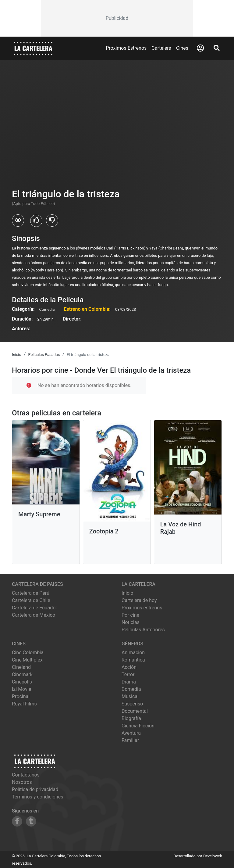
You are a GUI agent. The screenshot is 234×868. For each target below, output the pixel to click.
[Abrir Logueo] (200, 48)
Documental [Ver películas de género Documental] (135, 711)
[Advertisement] (117, 18)
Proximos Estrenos (126, 48)
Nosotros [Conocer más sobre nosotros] (22, 782)
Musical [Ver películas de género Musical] (130, 696)
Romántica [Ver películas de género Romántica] (133, 660)
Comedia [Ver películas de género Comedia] (131, 689)
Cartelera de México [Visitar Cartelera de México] (34, 615)
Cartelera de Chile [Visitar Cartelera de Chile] (31, 600)
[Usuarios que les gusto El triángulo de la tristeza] (36, 221)
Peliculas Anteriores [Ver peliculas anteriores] (143, 630)
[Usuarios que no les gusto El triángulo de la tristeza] (52, 221)
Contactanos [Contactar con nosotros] (26, 775)
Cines (182, 48)
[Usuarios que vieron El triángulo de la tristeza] (18, 221)
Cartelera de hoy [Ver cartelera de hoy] (139, 600)
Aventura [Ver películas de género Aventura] (131, 733)
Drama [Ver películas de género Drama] (129, 682)
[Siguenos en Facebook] (17, 821)
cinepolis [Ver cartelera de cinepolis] (22, 682)
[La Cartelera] (33, 48)
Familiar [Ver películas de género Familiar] (130, 740)
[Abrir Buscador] (217, 48)
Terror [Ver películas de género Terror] (128, 674)
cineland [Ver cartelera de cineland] (21, 667)
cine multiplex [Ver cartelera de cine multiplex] (27, 660)
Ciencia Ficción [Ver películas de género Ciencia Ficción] (138, 726)
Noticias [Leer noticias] (131, 622)
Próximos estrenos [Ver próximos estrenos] (142, 608)
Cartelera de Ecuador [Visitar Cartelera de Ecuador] (35, 608)
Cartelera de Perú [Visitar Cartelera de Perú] (31, 593)
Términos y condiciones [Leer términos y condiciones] (38, 797)
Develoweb (213, 856)
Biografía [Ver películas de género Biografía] (131, 718)
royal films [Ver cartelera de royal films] (24, 704)
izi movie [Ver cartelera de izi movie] (21, 689)
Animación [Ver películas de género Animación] (133, 653)
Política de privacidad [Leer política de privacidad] (35, 789)
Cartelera (161, 48)
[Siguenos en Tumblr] (31, 821)
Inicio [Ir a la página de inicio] (127, 593)
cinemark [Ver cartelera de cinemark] (22, 674)
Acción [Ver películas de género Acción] (129, 667)
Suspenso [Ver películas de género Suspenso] (132, 704)
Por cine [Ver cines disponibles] (130, 615)
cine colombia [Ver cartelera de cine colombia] (28, 653)
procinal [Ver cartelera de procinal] (21, 696)
